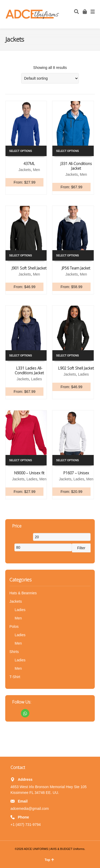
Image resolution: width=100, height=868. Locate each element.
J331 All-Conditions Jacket (76, 166)
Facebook (14, 713)
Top (49, 860)
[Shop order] (50, 78)
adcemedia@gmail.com (30, 809)
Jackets (24, 170)
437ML (29, 164)
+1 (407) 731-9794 (26, 825)
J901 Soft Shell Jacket (29, 268)
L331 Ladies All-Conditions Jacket (29, 370)
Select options (21, 151)
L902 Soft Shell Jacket (76, 368)
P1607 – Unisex (76, 473)
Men (37, 170)
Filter (81, 548)
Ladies (37, 379)
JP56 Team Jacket (76, 268)
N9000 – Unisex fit (29, 473)
